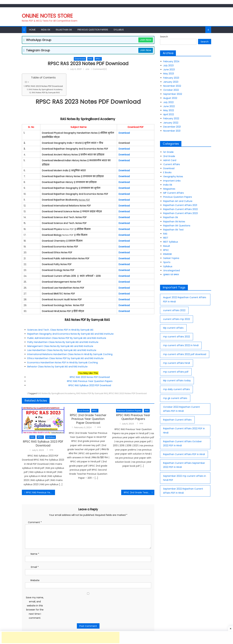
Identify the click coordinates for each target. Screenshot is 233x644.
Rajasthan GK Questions (177, 226)
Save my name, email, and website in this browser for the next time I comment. (35, 608)
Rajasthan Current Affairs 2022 (180, 209)
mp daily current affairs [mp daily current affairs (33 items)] (176, 389)
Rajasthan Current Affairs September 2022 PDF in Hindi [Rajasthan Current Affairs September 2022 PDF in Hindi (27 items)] (184, 465)
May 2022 (169, 110)
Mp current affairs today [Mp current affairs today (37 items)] (177, 381)
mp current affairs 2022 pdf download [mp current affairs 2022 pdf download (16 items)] (185, 354)
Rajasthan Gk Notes (174, 222)
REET (166, 238)
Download (80, 59)
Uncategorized (172, 270)
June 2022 (169, 106)
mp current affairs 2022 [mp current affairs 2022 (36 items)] (177, 337)
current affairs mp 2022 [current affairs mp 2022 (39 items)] (177, 319)
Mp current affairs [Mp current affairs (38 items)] (173, 328)
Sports (167, 262)
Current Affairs (172, 164)
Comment (35, 522)
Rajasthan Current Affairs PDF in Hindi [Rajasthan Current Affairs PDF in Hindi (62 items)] (184, 454)
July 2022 (168, 102)
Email (35, 567)
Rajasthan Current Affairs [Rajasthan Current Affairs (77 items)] (177, 420)
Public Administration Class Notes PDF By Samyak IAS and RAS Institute (67, 338)
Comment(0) (100, 69)
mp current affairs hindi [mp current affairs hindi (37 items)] (177, 363)
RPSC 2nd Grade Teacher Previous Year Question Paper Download (88, 419)
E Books (167, 172)
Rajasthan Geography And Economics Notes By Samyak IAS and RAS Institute (70, 334)
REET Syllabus (171, 242)
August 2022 (170, 98)
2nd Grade (83, 411)
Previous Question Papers (93, 30)
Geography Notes (173, 176)
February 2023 (171, 78)
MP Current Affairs (174, 193)
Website (35, 580)
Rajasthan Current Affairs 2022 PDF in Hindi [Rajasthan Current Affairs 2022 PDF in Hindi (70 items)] (184, 430)
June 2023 (169, 70)
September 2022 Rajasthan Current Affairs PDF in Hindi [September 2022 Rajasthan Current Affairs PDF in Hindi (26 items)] (183, 491)
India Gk (46, 30)
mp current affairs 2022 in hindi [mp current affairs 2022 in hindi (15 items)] (181, 345)
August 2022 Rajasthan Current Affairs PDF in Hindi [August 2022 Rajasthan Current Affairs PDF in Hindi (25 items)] (185, 299)
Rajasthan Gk (64, 30)
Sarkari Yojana (171, 258)
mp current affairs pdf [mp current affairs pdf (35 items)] (176, 372)
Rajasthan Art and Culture (178, 201)
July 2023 (168, 65)
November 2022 (172, 86)
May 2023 (169, 74)
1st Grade (168, 152)
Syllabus (119, 30)
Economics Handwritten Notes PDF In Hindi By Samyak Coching (63, 363)
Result (167, 246)
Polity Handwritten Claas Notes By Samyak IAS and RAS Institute (63, 342)
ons (87, 69)
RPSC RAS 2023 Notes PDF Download (44, 86)
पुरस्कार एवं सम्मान (171, 275)
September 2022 (173, 94)
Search (164, 37)
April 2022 (169, 114)
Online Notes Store (47, 16)
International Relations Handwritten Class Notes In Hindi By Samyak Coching (70, 354)
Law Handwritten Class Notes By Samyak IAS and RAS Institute (62, 350)
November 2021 (172, 131)
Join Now (146, 40)
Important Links (172, 181)
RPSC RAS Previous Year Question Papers (90, 381)
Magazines (169, 189)
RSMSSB (167, 254)
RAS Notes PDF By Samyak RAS (46, 93)
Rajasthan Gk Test (173, 230)
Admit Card (170, 160)
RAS (90, 59)
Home (32, 30)
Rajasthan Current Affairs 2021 (180, 205)
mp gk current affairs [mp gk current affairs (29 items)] (175, 398)
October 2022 (171, 90)
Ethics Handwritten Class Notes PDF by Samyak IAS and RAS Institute (65, 358)
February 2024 (171, 61)
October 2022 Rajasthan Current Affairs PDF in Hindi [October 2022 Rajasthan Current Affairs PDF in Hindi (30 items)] (181, 409)
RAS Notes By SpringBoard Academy (46, 89)
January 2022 (171, 123)
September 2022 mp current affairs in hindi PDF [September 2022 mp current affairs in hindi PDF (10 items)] (185, 478)
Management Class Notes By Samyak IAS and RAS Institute (60, 346)
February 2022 (171, 118)
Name (35, 554)
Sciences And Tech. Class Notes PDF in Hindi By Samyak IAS (60, 330)
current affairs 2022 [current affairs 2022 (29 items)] (174, 310)
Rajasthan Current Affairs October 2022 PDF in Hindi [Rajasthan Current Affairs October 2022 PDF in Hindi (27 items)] (182, 443)
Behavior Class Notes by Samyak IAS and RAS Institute (57, 367)
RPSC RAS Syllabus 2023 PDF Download (90, 385)
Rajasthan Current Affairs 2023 (180, 213)
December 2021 (172, 127)
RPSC (98, 59)
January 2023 (171, 82)
